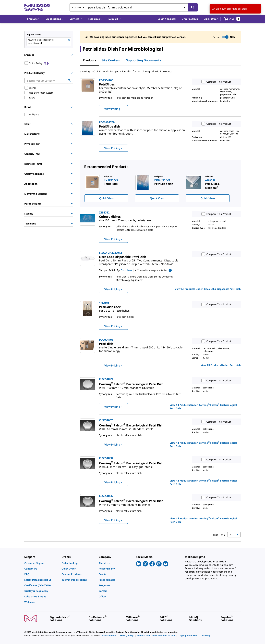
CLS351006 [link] (106, 496)
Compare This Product (215, 82)
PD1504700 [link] (106, 80)
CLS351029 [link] (106, 379)
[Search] (193, 7)
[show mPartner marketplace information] (170, 270)
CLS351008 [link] (106, 458)
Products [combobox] (76, 7)
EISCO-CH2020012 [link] (110, 253)
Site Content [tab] (111, 60)
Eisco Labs (126, 270)
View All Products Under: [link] (208, 289)
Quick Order (211, 19)
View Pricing (113, 109)
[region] (160, 188)
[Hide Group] (72, 55)
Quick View (106, 198)
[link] (140, 88)
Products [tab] (89, 60)
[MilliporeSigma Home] (37, 8)
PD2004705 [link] (106, 340)
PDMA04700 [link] (107, 122)
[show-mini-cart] (232, 19)
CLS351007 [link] (106, 420)
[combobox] (134, 7)
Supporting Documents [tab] (144, 60)
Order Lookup (190, 19)
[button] (167, 19)
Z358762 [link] (104, 212)
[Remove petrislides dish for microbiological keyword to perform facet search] (69, 40)
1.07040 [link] (104, 303)
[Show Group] (72, 124)
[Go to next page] (237, 535)
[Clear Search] (185, 8)
